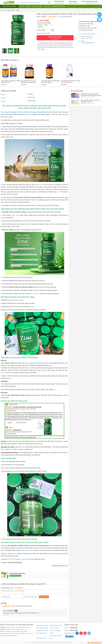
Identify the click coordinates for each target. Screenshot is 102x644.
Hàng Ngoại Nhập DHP (68, 642)
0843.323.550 (89, 38)
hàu (41, 185)
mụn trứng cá (35, 294)
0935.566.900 (25, 559)
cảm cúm (4, 373)
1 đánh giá (60, 17)
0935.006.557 (10, 559)
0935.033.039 (89, 37)
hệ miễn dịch (15, 215)
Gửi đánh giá (44, 597)
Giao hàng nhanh (55, 38)
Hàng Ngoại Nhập (26, 550)
